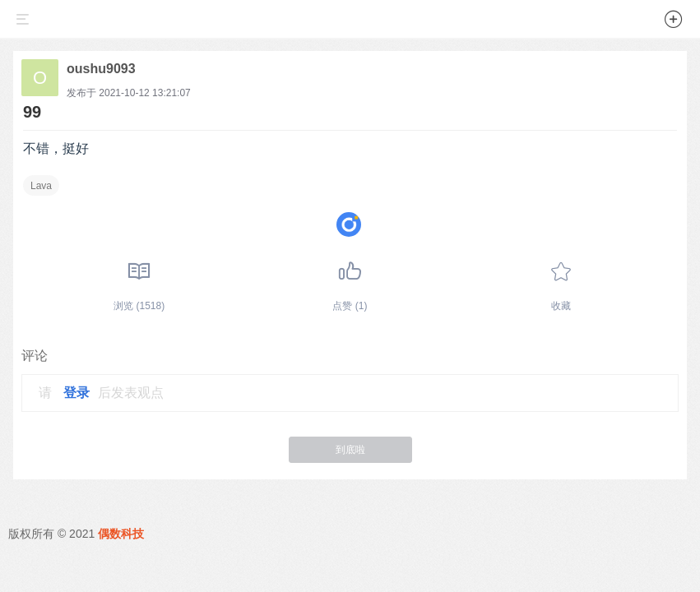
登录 (76, 393)
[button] (674, 22)
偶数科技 (121, 534)
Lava (41, 186)
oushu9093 (101, 69)
